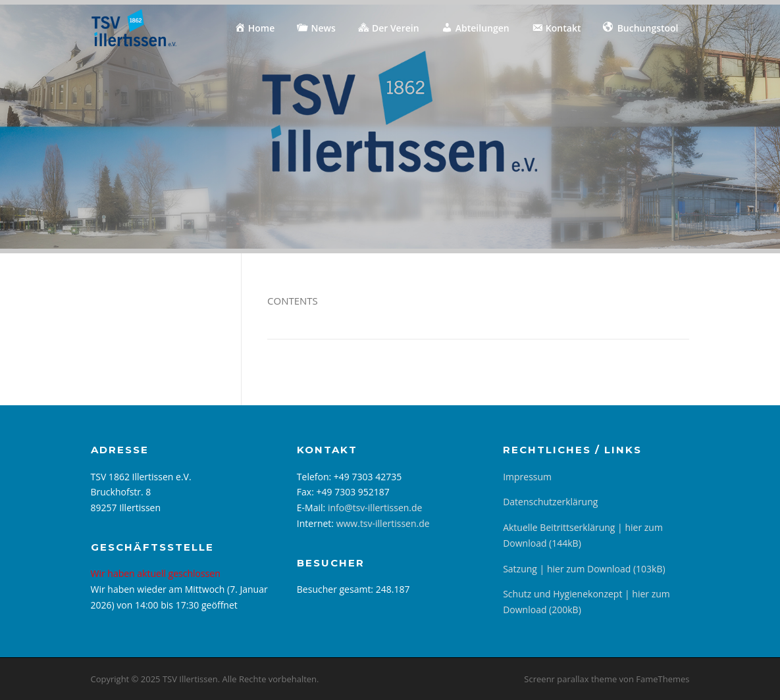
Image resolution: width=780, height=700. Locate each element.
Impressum (527, 477)
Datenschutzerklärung (550, 502)
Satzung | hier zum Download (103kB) (584, 569)
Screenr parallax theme (570, 679)
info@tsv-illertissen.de (375, 508)
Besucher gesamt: (336, 589)
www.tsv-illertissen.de (383, 523)
